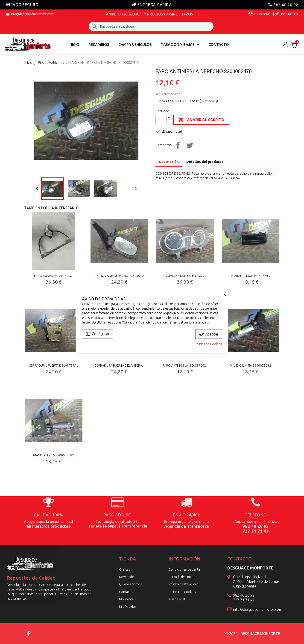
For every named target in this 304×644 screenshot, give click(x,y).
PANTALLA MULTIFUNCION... (250, 276)
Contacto (219, 45)
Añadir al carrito (201, 120)
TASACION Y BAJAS (180, 45)
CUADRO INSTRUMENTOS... (185, 276)
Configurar (98, 334)
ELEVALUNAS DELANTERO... (54, 276)
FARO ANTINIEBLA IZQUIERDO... (185, 365)
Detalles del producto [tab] (205, 162)
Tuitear (189, 145)
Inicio (74, 45)
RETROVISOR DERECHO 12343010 (119, 276)
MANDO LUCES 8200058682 (54, 455)
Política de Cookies (208, 344)
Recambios (99, 45)
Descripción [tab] (169, 162)
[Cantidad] (161, 120)
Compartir (177, 145)
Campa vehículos (135, 45)
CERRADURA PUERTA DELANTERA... (54, 365)
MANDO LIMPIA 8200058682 (250, 365)
